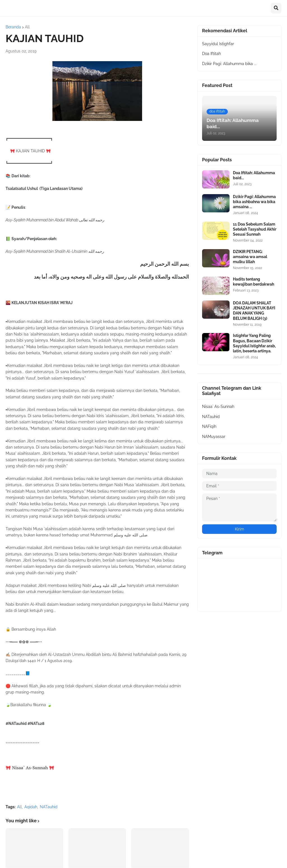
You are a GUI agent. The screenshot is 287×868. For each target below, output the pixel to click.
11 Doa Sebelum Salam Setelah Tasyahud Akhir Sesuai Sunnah (255, 229)
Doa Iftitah (211, 54)
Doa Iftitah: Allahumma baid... (254, 175)
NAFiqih (209, 426)
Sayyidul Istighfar (218, 44)
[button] (276, 8)
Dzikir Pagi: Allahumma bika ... (229, 64)
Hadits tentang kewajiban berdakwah (254, 282)
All (27, 27)
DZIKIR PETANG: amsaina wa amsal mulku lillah (250, 257)
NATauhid (49, 807)
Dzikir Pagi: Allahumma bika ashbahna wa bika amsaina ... (254, 202)
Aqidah (31, 807)
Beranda (13, 27)
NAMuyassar (214, 437)
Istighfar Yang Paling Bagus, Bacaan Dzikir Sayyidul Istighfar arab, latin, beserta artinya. (254, 343)
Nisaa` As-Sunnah (218, 407)
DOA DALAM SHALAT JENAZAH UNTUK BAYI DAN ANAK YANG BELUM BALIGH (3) (254, 311)
